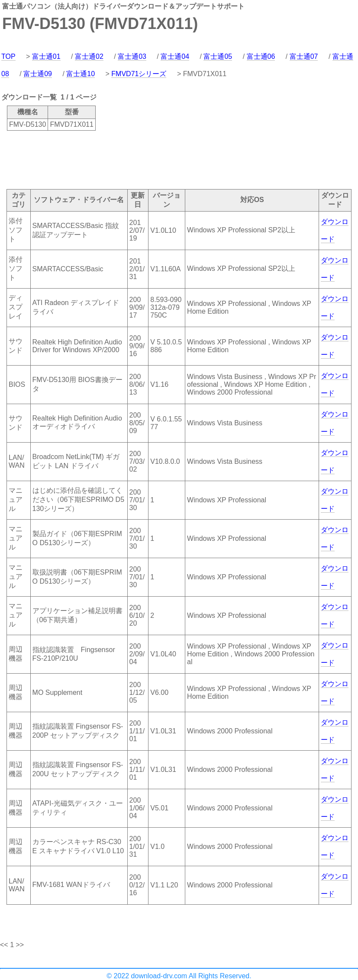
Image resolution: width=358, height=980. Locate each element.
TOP (8, 56)
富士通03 (132, 56)
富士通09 (38, 74)
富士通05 (218, 56)
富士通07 (304, 56)
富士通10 (81, 74)
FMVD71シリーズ (139, 74)
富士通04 (175, 56)
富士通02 (89, 56)
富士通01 (46, 56)
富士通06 (261, 56)
